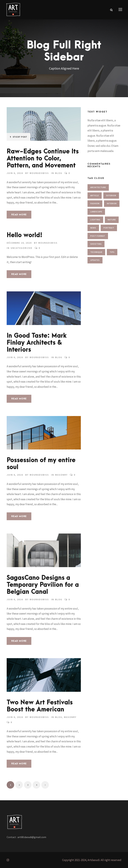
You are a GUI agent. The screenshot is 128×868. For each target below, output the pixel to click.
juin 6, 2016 (15, 173)
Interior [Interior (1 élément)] (112, 203)
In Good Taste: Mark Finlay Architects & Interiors (37, 343)
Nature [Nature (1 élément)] (112, 220)
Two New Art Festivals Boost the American (40, 706)
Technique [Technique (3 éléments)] (96, 252)
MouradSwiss (39, 173)
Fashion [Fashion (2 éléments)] (95, 203)
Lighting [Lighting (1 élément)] (95, 220)
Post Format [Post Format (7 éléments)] (98, 236)
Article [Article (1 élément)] (95, 195)
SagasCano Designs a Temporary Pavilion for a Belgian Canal (43, 585)
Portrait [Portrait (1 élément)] (109, 228)
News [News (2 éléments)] (93, 228)
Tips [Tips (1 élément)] (112, 252)
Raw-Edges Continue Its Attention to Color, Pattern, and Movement (43, 159)
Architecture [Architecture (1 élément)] (98, 187)
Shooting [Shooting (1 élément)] (96, 244)
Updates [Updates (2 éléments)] (95, 260)
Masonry (61, 475)
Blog (59, 173)
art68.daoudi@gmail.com (32, 837)
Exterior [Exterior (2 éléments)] (111, 195)
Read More (19, 215)
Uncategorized (21, 248)
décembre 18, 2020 (19, 243)
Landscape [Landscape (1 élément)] (96, 212)
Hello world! (24, 235)
